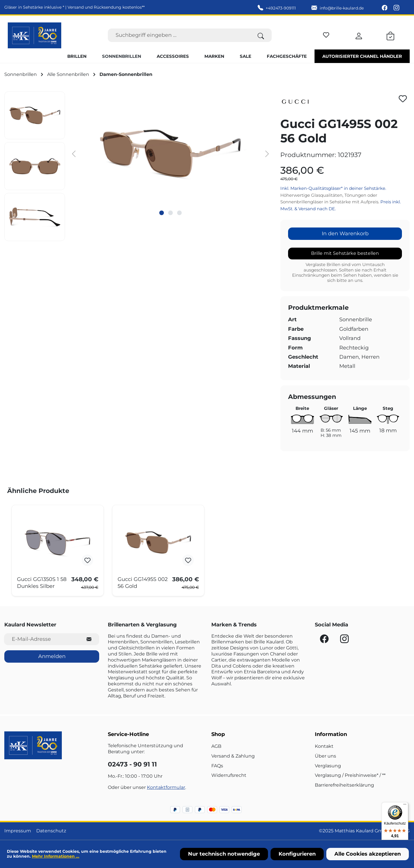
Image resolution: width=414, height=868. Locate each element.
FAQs (217, 766)
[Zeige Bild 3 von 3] (179, 213)
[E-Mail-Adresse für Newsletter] (42, 639)
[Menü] (405, 806)
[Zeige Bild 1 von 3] (162, 213)
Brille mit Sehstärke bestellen (345, 253)
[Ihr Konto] (359, 35)
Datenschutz (51, 831)
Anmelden (52, 656)
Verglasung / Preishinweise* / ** (350, 775)
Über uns (325, 756)
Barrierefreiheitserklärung (344, 785)
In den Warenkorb (345, 234)
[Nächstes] (267, 153)
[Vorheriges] (74, 153)
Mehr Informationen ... (56, 856)
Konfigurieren (297, 854)
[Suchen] (261, 35)
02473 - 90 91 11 (132, 764)
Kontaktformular (166, 787)
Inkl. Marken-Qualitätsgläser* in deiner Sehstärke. (333, 188)
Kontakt (324, 746)
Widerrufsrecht (229, 775)
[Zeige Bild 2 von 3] (170, 213)
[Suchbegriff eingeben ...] (179, 35)
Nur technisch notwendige (224, 854)
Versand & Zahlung (233, 756)
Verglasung (328, 766)
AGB (216, 746)
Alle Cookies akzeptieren (368, 854)
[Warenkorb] (390, 35)
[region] (138, 166)
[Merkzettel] (326, 34)
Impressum (18, 831)
